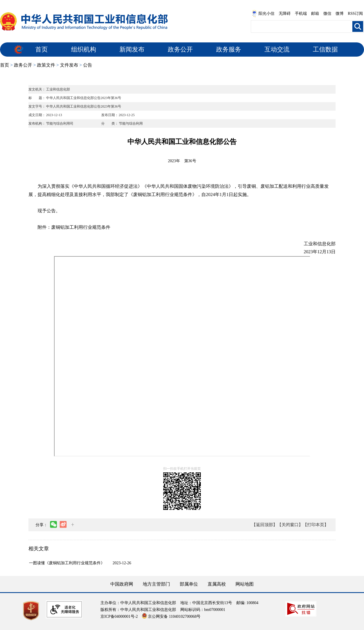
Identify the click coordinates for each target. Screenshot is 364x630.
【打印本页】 (316, 525)
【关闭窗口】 (290, 525)
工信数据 (325, 49)
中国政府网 (122, 584)
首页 (42, 49)
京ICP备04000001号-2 (119, 616)
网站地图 (245, 584)
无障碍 (285, 14)
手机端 (301, 14)
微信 (327, 14)
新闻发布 (132, 49)
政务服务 (229, 49)
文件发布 (69, 65)
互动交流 (277, 49)
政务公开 (180, 49)
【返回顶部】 (264, 525)
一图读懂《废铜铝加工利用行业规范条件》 (67, 563)
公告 (88, 65)
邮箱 (315, 14)
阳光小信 (263, 14)
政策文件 (46, 65)
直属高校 (217, 584)
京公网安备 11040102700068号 (171, 616)
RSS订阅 (355, 14)
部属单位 (189, 584)
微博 (340, 14)
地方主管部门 (156, 584)
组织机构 (84, 49)
